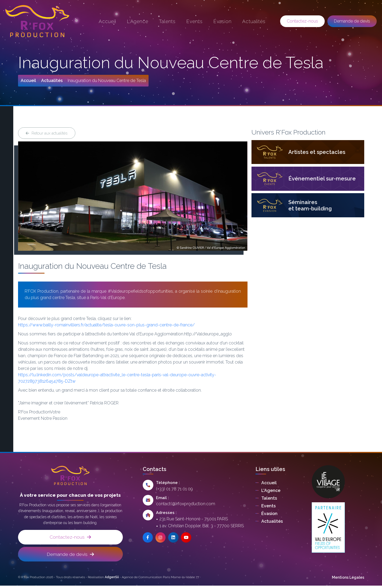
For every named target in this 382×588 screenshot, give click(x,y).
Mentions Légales (348, 580)
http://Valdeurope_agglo (210, 335)
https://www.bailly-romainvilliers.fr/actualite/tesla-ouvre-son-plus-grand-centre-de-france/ (107, 326)
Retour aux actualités (48, 133)
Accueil (28, 81)
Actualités (52, 81)
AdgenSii (112, 580)
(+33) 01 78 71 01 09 (174, 490)
